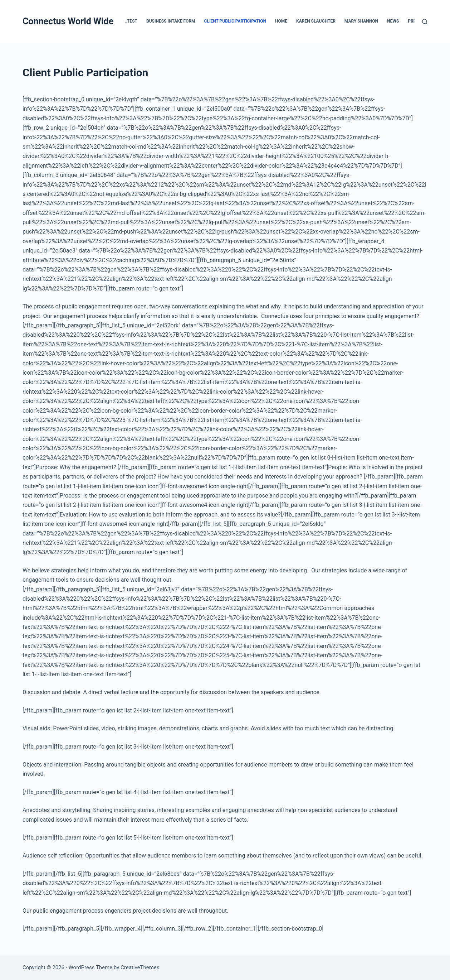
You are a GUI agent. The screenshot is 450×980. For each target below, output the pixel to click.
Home (281, 21)
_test (131, 21)
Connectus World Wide (68, 21)
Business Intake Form (171, 21)
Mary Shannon (361, 21)
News (393, 21)
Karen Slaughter (316, 21)
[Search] (425, 22)
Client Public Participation (235, 21)
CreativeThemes (140, 967)
